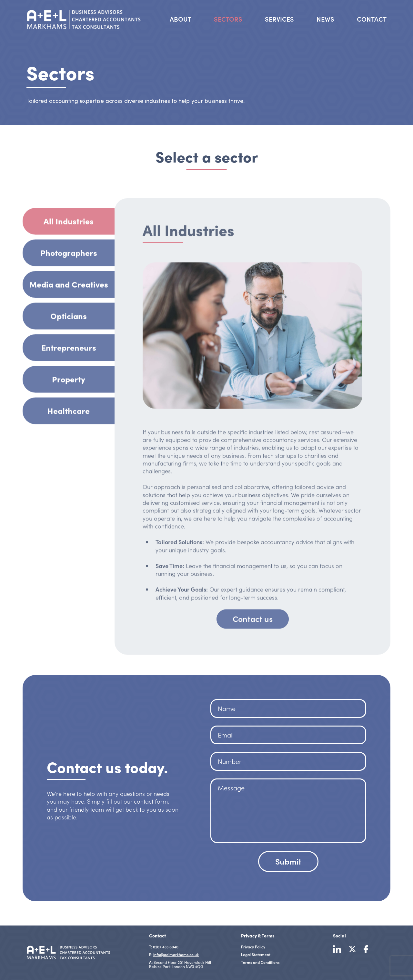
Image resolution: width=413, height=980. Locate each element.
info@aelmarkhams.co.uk (176, 954)
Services (279, 19)
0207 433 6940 (166, 947)
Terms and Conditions (260, 962)
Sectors (228, 18)
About (181, 19)
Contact (372, 19)
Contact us (253, 641)
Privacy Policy (253, 947)
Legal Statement (256, 954)
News (325, 19)
